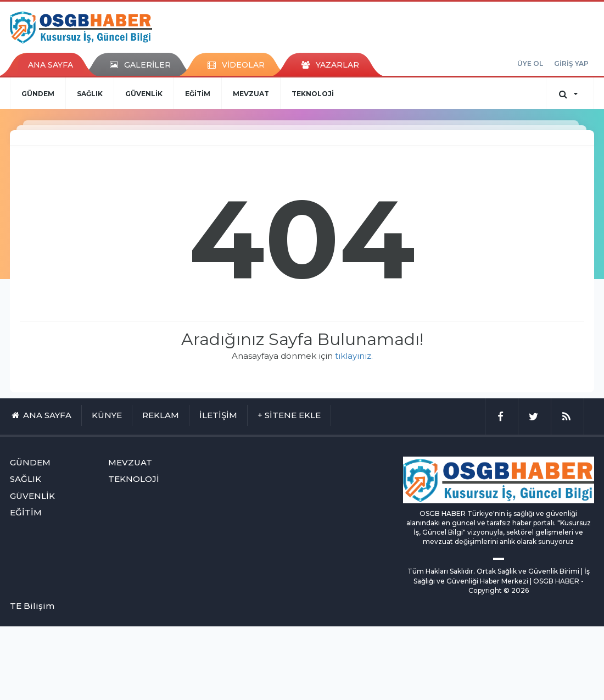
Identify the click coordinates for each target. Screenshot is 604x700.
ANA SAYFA (51, 65)
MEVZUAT (251, 94)
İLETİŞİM (218, 415)
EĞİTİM (198, 94)
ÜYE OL (530, 63)
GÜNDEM (38, 94)
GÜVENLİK (144, 94)
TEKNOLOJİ (313, 94)
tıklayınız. (354, 356)
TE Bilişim (32, 606)
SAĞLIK (90, 94)
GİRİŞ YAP (571, 63)
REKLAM (161, 415)
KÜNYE (107, 415)
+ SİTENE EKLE (289, 415)
